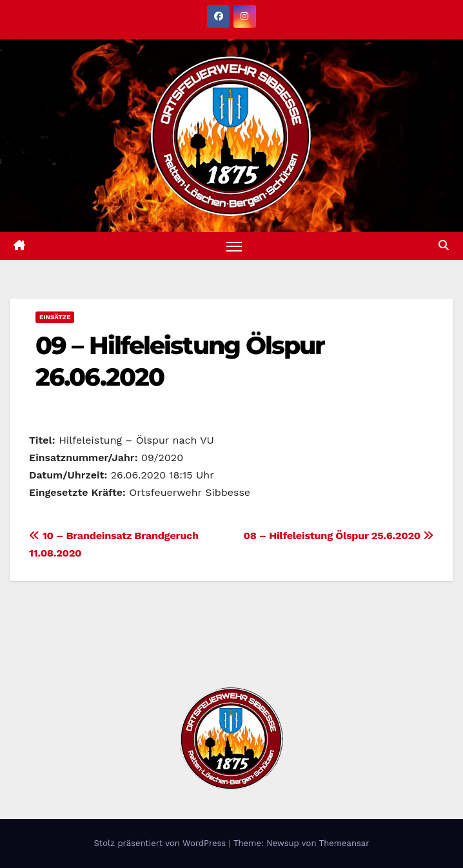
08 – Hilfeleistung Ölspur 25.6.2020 (339, 536)
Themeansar (344, 843)
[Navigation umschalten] (234, 246)
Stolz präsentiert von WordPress (161, 843)
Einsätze (55, 317)
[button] (444, 245)
